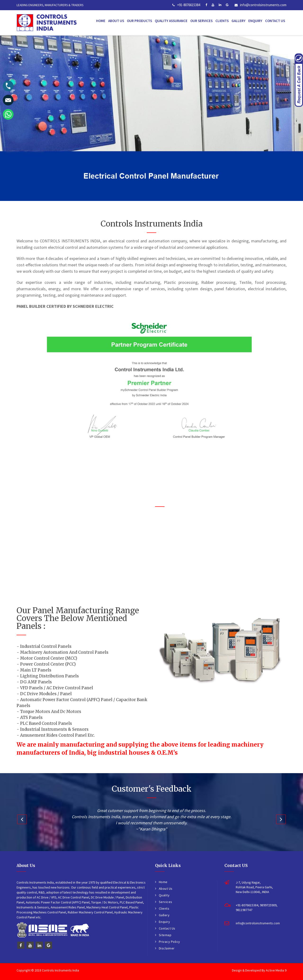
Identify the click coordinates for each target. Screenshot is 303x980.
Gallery (238, 21)
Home (101, 21)
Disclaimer (167, 948)
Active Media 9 (276, 970)
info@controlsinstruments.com (263, 5)
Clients (222, 21)
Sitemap (165, 935)
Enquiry (255, 21)
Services (166, 902)
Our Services (201, 21)
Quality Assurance (171, 21)
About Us (116, 21)
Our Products (139, 21)
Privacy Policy (169, 942)
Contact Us (275, 21)
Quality (164, 895)
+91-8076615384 (189, 5)
